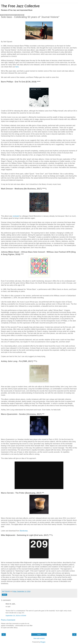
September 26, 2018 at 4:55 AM (16, 616)
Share (4, 595)
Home (39, 635)
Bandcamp (24, 531)
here (17, 67)
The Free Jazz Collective (20, 6)
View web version (39, 638)
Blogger (43, 642)
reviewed (16, 216)
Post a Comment (8, 620)
